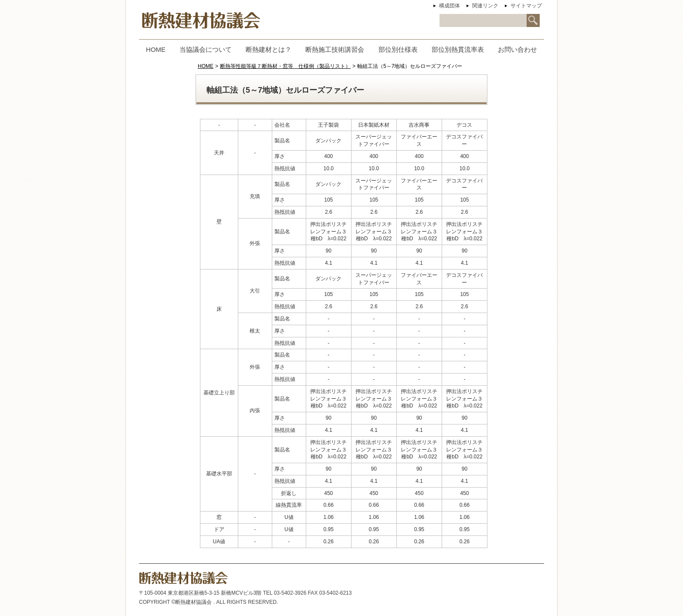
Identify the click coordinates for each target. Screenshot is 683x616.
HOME (206, 66)
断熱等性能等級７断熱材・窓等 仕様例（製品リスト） (285, 66)
